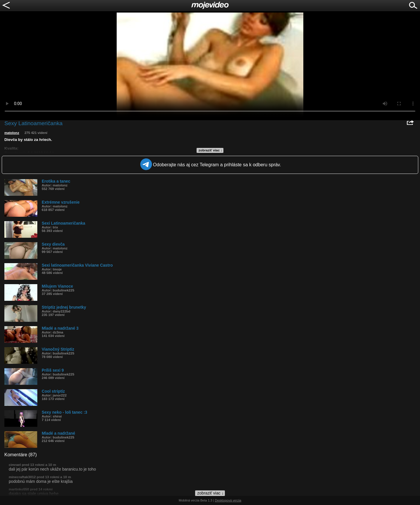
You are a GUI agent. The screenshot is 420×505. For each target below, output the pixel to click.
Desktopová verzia (228, 500)
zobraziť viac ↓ (211, 150)
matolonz (12, 133)
